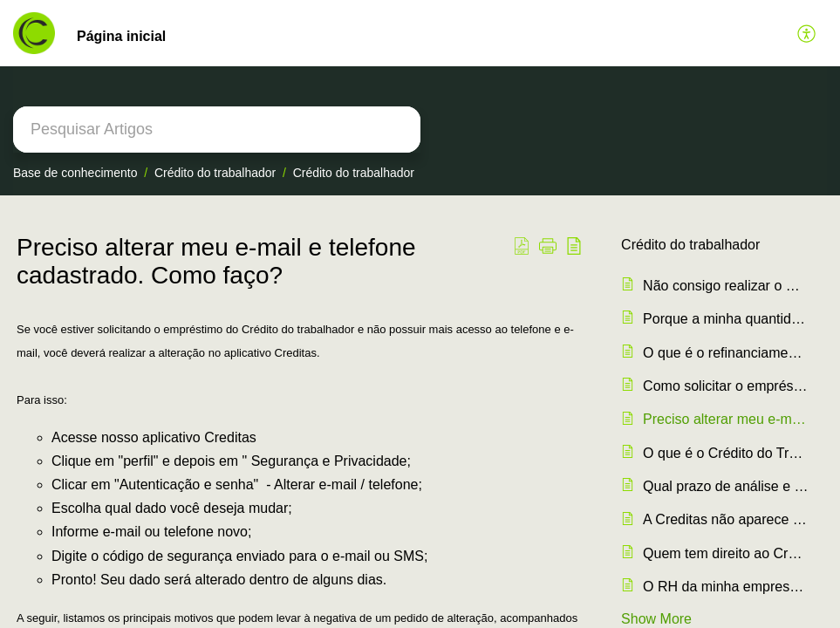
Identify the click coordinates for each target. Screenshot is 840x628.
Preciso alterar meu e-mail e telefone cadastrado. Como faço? (726, 419)
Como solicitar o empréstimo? (726, 386)
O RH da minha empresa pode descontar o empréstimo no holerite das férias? (726, 587)
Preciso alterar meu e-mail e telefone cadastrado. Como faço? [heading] (216, 261)
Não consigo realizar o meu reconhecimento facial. (726, 286)
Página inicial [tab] (121, 36)
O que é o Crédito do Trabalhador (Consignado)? (726, 453)
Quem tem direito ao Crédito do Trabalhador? (726, 553)
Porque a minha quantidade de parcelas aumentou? (726, 319)
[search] (217, 130)
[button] (807, 33)
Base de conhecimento (75, 173)
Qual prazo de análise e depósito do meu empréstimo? (726, 486)
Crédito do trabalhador (215, 173)
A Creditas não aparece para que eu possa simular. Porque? (726, 519)
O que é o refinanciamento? (726, 353)
